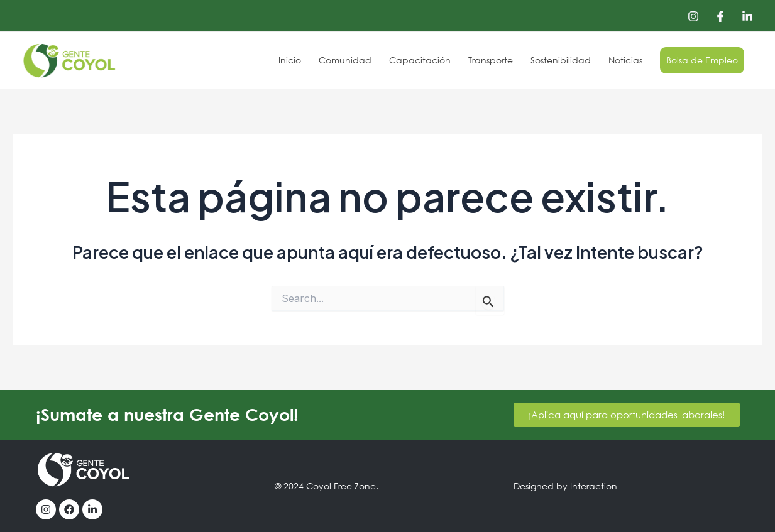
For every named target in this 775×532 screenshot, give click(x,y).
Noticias (625, 60)
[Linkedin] (747, 16)
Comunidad (345, 60)
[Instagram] (693, 16)
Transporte (491, 60)
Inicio (290, 60)
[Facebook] (720, 16)
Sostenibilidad (561, 60)
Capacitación (420, 60)
